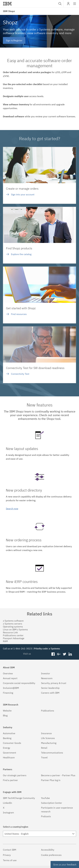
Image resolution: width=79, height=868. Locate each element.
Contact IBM (10, 850)
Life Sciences (48, 738)
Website (7, 711)
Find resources (19, 314)
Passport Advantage (14, 638)
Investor (46, 673)
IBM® (7, 4)
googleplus (59, 654)
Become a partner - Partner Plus (58, 775)
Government (10, 753)
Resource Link (10, 632)
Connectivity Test (20, 374)
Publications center (13, 635)
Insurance (46, 733)
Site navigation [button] (75, 5)
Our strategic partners (15, 775)
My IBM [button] (68, 5)
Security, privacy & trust (54, 683)
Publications (48, 711)
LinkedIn (7, 803)
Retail (44, 748)
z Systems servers (13, 624)
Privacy (7, 855)
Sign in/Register (14, 40)
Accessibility (48, 850)
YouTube (45, 798)
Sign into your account (23, 194)
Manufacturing (49, 743)
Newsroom (47, 678)
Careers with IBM (50, 693)
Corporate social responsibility (19, 683)
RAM (5, 641)
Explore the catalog (21, 254)
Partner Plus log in (51, 780)
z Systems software (13, 621)
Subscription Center (52, 803)
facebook (53, 654)
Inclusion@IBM (11, 688)
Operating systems (13, 627)
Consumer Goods (12, 743)
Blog (5, 715)
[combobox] (60, 4)
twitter (64, 654)
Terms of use (10, 860)
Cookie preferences (51, 855)
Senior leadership (50, 688)
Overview (8, 673)
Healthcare (9, 757)
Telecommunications (52, 753)
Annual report (10, 678)
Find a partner (10, 780)
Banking (7, 738)
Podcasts (46, 816)
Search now (12, 509)
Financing (8, 693)
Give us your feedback (65, 864)
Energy (7, 748)
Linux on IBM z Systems (15, 629)
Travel (44, 757)
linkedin (70, 654)
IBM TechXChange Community (19, 798)
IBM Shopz (9, 11)
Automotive (9, 733)
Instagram (8, 813)
